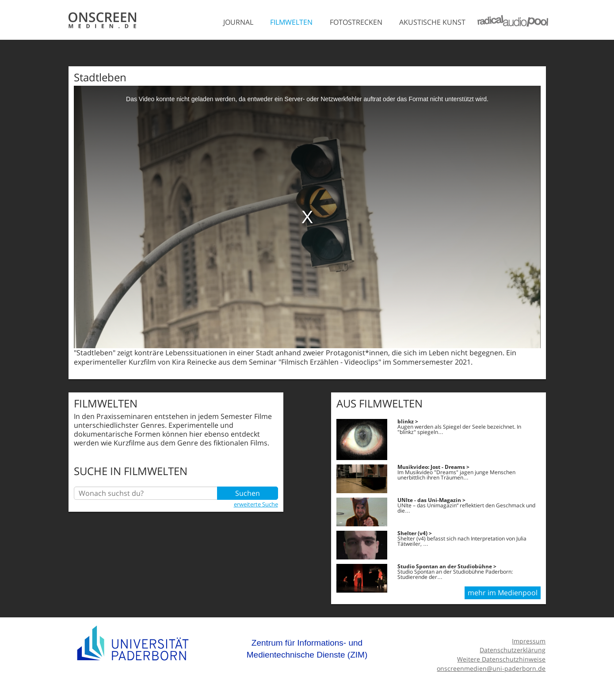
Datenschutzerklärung (513, 650)
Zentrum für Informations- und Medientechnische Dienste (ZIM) (307, 649)
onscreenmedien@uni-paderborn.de (491, 668)
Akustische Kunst (432, 22)
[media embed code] (307, 217)
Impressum (529, 641)
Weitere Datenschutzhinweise (501, 659)
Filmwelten (291, 22)
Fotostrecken (356, 22)
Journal (238, 22)
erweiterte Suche (256, 504)
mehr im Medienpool (503, 593)
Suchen (248, 493)
